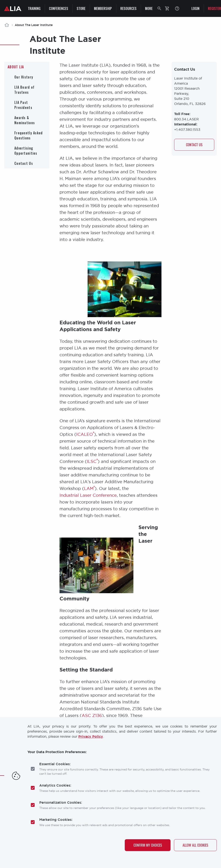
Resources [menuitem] (128, 8)
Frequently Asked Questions (28, 135)
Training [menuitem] (34, 8)
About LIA (16, 67)
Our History (24, 77)
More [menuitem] (149, 8)
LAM (89, 488)
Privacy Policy (91, 736)
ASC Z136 (92, 715)
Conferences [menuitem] (59, 8)
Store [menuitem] (81, 8)
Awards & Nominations (25, 120)
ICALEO (85, 434)
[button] (159, 8)
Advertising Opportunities (26, 151)
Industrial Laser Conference (88, 495)
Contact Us (24, 163)
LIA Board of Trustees (24, 90)
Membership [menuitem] (103, 8)
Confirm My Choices (148, 845)
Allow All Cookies (195, 845)
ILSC (92, 461)
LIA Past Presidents (23, 105)
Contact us (194, 145)
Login (195, 8)
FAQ (177, 8)
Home (7, 25)
